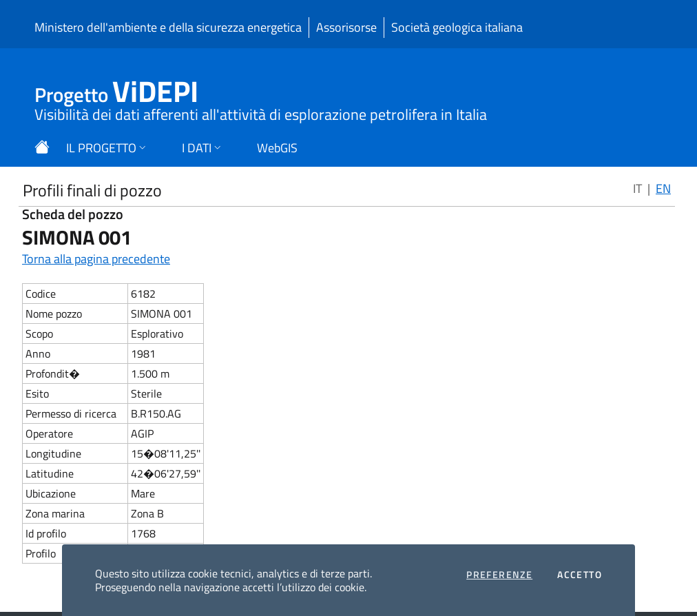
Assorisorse (346, 27)
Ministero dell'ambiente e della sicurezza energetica (168, 27)
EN (663, 188)
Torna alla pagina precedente (96, 259)
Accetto (580, 575)
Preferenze (499, 575)
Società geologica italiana (457, 27)
